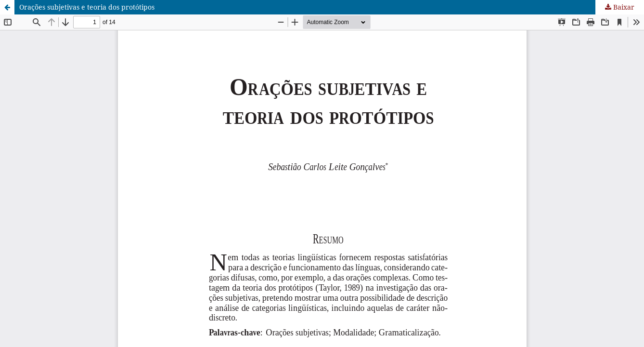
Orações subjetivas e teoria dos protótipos (87, 7)
